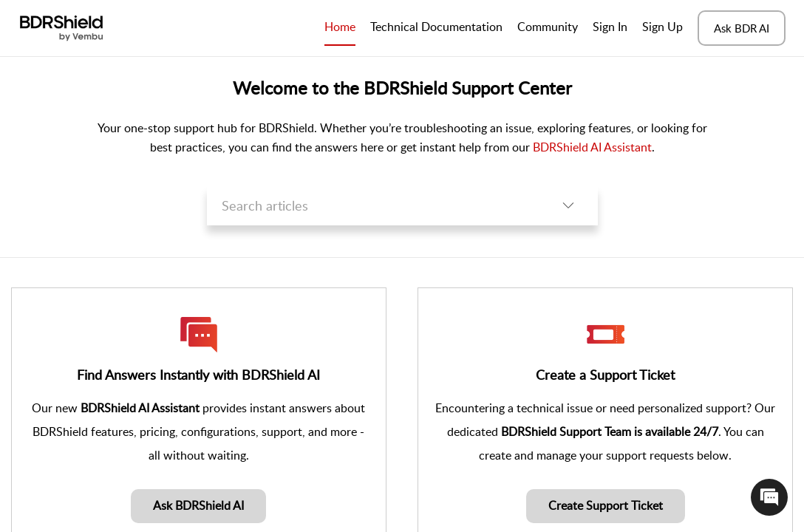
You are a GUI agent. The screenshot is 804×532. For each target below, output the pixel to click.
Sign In (610, 27)
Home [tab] (340, 27)
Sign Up (662, 27)
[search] (373, 206)
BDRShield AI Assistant (592, 147)
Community (548, 27)
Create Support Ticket (606, 505)
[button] (568, 206)
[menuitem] (610, 28)
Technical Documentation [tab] (436, 27)
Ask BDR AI (742, 28)
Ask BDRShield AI (198, 505)
